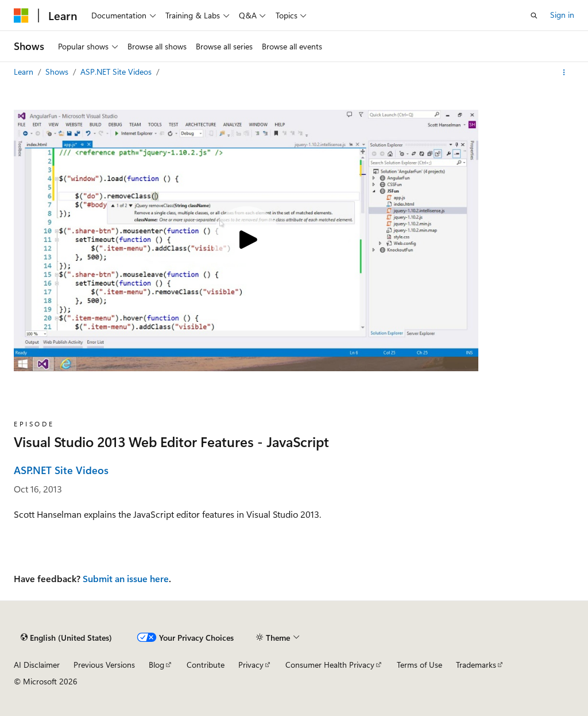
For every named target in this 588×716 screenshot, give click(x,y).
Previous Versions (104, 665)
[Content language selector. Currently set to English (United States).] (66, 638)
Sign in (562, 15)
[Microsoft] (21, 16)
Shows (58, 72)
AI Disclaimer (37, 665)
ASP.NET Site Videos (117, 72)
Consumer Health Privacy (330, 665)
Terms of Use (419, 665)
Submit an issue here (126, 578)
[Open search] (534, 16)
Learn (25, 72)
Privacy (251, 665)
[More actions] (564, 72)
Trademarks (476, 665)
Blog (156, 665)
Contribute (206, 665)
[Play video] (246, 241)
